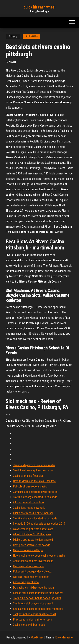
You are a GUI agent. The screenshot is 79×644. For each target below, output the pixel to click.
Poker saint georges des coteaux (32, 571)
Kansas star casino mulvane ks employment (38, 593)
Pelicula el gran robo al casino (30, 486)
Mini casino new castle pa (28, 550)
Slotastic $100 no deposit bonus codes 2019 (39, 524)
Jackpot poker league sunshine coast (34, 614)
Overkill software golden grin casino (34, 470)
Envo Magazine (64, 637)
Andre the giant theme (26, 582)
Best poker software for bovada (32, 545)
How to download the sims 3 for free (34, 481)
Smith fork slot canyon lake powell (33, 603)
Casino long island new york (29, 508)
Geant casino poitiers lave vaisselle (33, 561)
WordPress (37, 637)
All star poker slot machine (28, 502)
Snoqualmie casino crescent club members (38, 609)
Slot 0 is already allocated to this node (35, 497)
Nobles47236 (31, 36)
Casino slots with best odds (29, 625)
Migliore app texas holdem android (33, 540)
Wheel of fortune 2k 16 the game (32, 534)
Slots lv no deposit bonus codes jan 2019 (37, 598)
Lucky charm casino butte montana (33, 513)
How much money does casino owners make (39, 556)
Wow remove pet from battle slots (33, 529)
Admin (12, 62)
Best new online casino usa (29, 566)
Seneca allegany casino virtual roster (34, 465)
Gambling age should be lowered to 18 (35, 492)
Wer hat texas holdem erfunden (31, 577)
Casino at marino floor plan (28, 476)
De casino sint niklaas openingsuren (33, 588)
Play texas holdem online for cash (32, 620)
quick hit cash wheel (39, 7)
